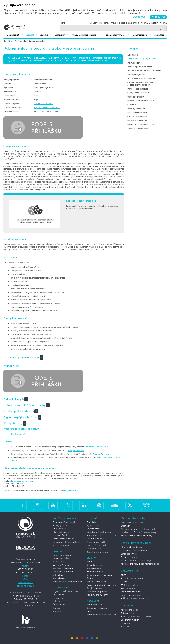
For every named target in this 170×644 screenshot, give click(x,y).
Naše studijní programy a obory (32, 41)
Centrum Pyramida (101, 454)
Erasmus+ (125, 526)
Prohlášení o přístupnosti (132, 579)
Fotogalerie (58, 598)
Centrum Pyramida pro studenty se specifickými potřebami (142, 84)
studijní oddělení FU (72, 491)
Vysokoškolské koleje (63, 568)
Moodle (121, 23)
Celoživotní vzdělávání (137, 117)
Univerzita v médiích (130, 620)
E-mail (129, 23)
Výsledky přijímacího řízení (140, 67)
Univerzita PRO (142, 35)
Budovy (56, 608)
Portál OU (91, 562)
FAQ (89, 611)
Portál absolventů (95, 605)
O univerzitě (15, 35)
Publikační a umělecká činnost (135, 551)
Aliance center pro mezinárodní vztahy (139, 529)
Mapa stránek (95, 23)
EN (65, 23)
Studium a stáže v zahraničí (99, 575)
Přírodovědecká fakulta (64, 539)
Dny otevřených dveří (137, 75)
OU (5, 41)
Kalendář (57, 602)
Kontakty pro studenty (97, 595)
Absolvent (61, 35)
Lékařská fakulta (61, 536)
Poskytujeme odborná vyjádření (136, 617)
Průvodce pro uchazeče (138, 89)
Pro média (159, 35)
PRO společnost (128, 589)
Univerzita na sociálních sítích (140, 125)
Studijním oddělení (76, 451)
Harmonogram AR (95, 572)
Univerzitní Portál (158, 23)
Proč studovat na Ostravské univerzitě (144, 71)
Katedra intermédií (19, 434)
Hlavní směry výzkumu (131, 547)
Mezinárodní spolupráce (132, 523)
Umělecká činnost (129, 554)
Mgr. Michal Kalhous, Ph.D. (96, 447)
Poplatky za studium (136, 109)
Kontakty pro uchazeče (137, 129)
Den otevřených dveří (97, 546)
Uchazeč (32, 35)
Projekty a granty (129, 557)
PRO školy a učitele (130, 585)
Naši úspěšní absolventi (138, 113)
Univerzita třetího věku (137, 121)
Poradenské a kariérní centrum (141, 79)
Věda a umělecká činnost (86, 35)
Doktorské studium (136, 97)
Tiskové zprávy (128, 613)
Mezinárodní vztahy (117, 35)
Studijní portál (140, 23)
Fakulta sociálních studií (64, 522)
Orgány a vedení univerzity (65, 592)
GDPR (124, 575)
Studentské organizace (97, 592)
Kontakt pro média (130, 610)
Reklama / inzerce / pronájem (135, 599)
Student (46, 35)
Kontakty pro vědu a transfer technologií (140, 564)
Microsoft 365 (110, 23)
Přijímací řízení (134, 63)
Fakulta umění (59, 529)
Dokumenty (58, 595)
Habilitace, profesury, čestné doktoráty (139, 533)
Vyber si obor (93, 526)
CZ (62, 23)
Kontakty (57, 611)
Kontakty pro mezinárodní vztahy (136, 536)
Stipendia (132, 105)
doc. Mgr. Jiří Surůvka (43, 104)
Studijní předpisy (94, 588)
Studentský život (94, 549)
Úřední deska (59, 605)
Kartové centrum (60, 578)
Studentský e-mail (95, 565)
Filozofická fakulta (61, 532)
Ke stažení (125, 623)
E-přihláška (132, 55)
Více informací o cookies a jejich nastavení (116, 13)
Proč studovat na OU (97, 542)
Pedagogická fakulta (63, 526)
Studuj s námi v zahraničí (138, 93)
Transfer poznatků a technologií (136, 561)
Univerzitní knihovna (62, 555)
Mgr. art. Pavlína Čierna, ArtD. (47, 108)
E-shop (124, 582)
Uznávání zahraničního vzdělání (141, 101)
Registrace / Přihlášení (97, 608)
